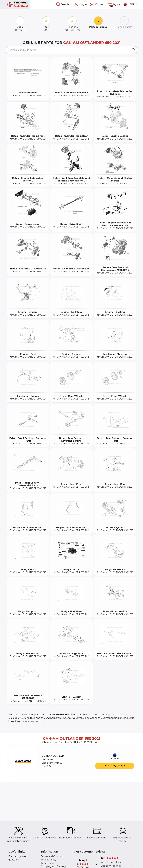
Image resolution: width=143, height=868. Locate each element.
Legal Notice (48, 863)
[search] (133, 50)
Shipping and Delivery (53, 866)
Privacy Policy (49, 860)
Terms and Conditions (53, 856)
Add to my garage (115, 766)
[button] (23, 761)
